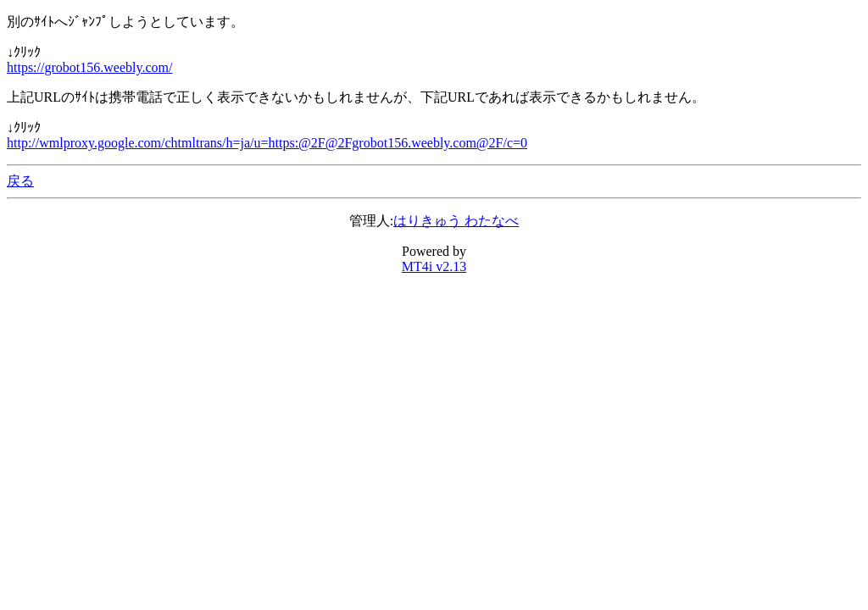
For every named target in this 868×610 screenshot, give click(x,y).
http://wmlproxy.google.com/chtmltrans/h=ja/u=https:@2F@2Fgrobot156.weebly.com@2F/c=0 (267, 143)
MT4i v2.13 (434, 266)
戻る (20, 181)
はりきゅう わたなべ (456, 221)
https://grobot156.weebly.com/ (89, 67)
